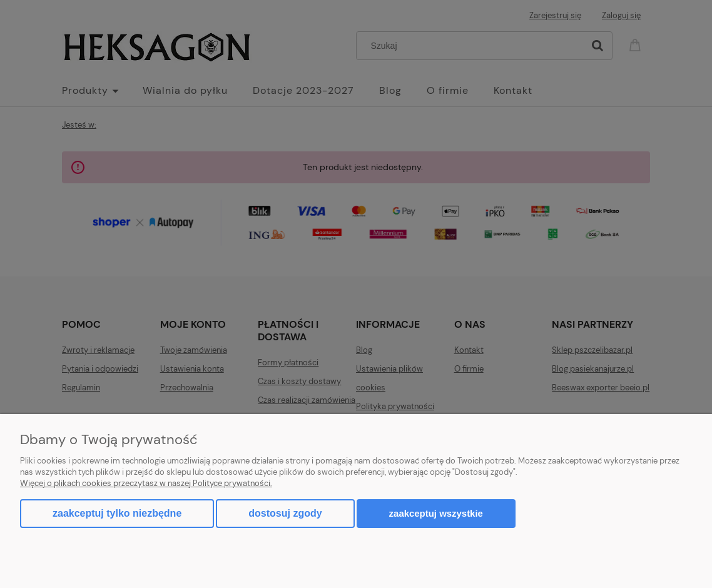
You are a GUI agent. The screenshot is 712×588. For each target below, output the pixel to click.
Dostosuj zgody (285, 513)
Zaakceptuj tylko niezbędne (117, 513)
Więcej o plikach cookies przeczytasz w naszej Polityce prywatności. (146, 483)
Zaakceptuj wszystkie (436, 513)
